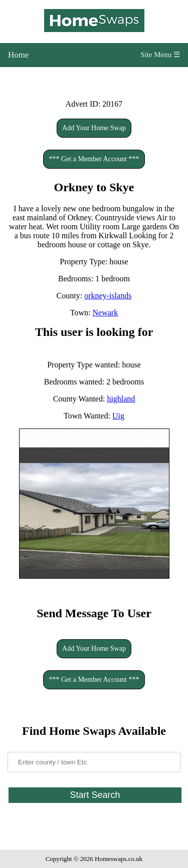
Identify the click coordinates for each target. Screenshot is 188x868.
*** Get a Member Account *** (94, 159)
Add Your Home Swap (94, 128)
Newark (106, 313)
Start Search (95, 795)
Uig (118, 416)
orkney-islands (108, 296)
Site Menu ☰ (160, 55)
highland (121, 399)
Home (19, 55)
